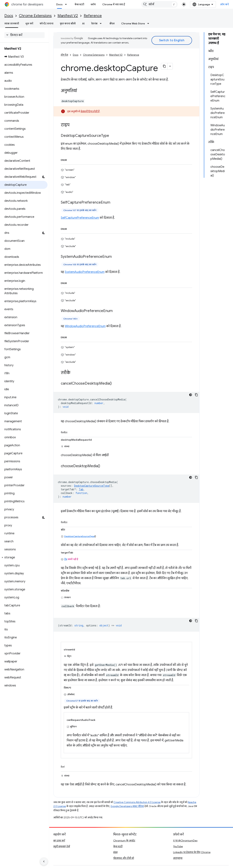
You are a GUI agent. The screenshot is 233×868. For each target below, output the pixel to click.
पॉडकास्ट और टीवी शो (124, 858)
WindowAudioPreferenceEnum (85, 326)
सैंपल (112, 23)
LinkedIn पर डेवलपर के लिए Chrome (192, 852)
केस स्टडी (79, 4)
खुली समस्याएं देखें (62, 846)
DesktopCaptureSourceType (79, 536)
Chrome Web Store (133, 23)
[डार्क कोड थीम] (191, 395)
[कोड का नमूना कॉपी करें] (196, 395)
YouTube (178, 846)
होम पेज (64, 55)
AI (83, 23)
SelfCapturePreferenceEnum (80, 218)
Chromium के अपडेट (124, 841)
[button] (24, 557)
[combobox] (159, 4)
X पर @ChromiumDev (185, 841)
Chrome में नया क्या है (114, 4)
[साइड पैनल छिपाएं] (44, 861)
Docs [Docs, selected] (59, 4)
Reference (93, 16)
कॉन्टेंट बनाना (47, 23)
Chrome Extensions (35, 16)
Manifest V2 (68, 16)
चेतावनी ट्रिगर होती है (90, 111)
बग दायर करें (59, 841)
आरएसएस (178, 858)
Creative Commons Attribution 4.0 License (137, 802)
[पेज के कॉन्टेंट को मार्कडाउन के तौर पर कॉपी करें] (164, 66)
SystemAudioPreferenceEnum (85, 272)
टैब (66, 559)
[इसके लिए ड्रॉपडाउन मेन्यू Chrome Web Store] (149, 23)
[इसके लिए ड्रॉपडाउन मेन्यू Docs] (67, 4)
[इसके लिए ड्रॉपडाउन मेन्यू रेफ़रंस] (102, 23)
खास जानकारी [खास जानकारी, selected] (12, 23)
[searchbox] (24, 35)
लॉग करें (225, 4)
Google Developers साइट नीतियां (127, 806)
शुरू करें (29, 23)
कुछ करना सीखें (68, 23)
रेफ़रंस (94, 23)
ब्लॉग (93, 4)
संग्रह (115, 852)
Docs (9, 16)
